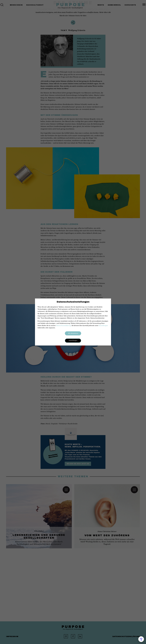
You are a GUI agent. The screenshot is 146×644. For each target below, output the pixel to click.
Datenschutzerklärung (63, 326)
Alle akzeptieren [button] (73, 333)
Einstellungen (103, 326)
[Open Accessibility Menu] (141, 639)
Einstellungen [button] (73, 341)
